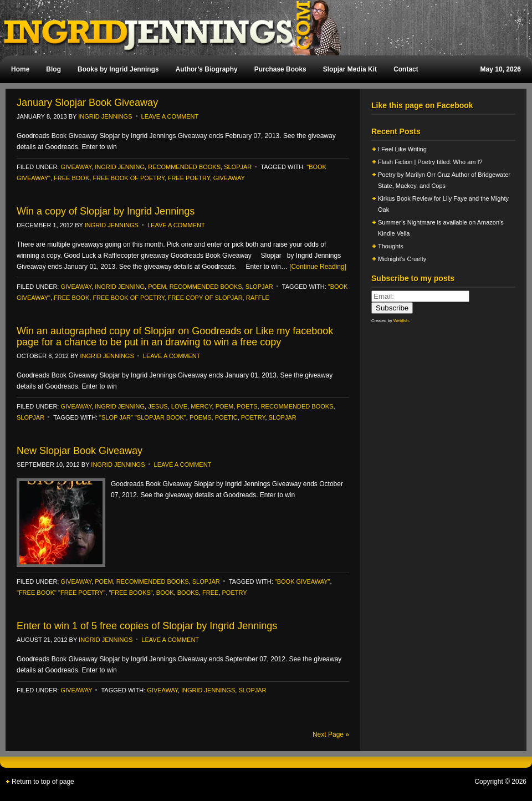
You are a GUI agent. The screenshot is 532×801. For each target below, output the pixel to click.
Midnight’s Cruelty (403, 259)
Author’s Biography (207, 69)
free (210, 593)
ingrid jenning (120, 167)
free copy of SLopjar (205, 298)
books (188, 593)
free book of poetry (128, 178)
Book (165, 593)
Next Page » (331, 734)
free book (71, 178)
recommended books (184, 167)
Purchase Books (280, 69)
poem (157, 287)
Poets (247, 406)
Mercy (201, 406)
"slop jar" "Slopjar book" (143, 417)
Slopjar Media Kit (350, 69)
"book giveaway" (303, 581)
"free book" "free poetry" (61, 593)
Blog (53, 69)
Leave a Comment (170, 116)
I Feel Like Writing (402, 149)
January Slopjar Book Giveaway (87, 103)
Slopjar (283, 417)
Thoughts (391, 246)
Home (20, 69)
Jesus (158, 406)
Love (179, 406)
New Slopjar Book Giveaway (80, 451)
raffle (258, 298)
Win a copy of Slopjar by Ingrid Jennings (106, 211)
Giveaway (76, 167)
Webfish (401, 321)
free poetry (189, 178)
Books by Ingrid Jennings (118, 69)
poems (201, 417)
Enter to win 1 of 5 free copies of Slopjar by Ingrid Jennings (147, 626)
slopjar (238, 167)
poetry (253, 417)
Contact (406, 69)
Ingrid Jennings (260, 28)
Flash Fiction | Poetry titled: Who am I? (430, 162)
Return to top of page (43, 782)
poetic (226, 417)
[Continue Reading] (318, 267)
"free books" (131, 593)
